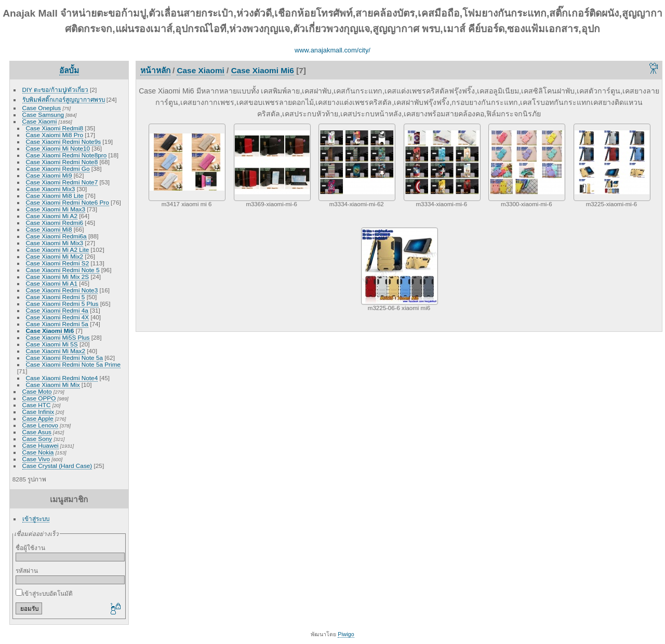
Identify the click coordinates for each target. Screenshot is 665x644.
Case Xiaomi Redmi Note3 (62, 290)
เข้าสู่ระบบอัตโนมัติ (44, 593)
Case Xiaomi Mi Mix (53, 385)
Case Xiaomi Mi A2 (52, 216)
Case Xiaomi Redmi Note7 (62, 182)
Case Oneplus (42, 108)
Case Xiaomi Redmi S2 (58, 263)
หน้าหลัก (155, 70)
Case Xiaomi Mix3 (51, 189)
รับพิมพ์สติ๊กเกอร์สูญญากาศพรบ (64, 99)
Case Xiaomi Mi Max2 (56, 351)
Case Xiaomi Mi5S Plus (58, 337)
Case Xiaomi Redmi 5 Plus (62, 304)
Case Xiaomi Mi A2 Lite (58, 250)
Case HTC (37, 405)
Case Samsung (43, 115)
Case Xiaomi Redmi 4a (57, 310)
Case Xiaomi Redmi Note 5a (64, 358)
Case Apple (38, 418)
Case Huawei (41, 445)
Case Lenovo (40, 425)
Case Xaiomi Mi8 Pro (55, 135)
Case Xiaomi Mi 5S (52, 344)
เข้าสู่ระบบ (36, 519)
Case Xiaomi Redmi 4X (58, 317)
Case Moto (37, 391)
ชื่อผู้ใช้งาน (30, 548)
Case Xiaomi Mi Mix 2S (58, 277)
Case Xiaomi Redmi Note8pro (66, 155)
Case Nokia (38, 452)
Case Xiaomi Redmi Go (58, 169)
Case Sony (37, 439)
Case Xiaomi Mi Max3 (56, 209)
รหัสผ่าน (27, 571)
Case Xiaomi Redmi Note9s (64, 142)
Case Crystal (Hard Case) (57, 466)
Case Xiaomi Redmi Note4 (62, 378)
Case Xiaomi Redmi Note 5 (63, 270)
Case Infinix (38, 412)
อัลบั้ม (69, 70)
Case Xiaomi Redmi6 (55, 223)
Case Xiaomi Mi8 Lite (55, 196)
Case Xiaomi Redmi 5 (56, 297)
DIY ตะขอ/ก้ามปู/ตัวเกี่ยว (55, 90)
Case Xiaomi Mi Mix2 (55, 256)
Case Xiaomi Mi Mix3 (55, 243)
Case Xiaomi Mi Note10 (58, 148)
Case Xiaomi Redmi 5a (57, 324)
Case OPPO (39, 398)
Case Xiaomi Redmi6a (56, 236)
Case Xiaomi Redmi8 (55, 128)
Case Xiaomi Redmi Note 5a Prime (73, 364)
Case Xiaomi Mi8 (49, 229)
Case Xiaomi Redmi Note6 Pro (68, 202)
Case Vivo (36, 459)
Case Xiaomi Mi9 (49, 175)
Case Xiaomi (40, 121)
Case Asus (37, 432)
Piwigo (346, 634)
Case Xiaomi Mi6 (50, 331)
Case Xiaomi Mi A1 (52, 283)
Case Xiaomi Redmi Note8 (62, 162)
